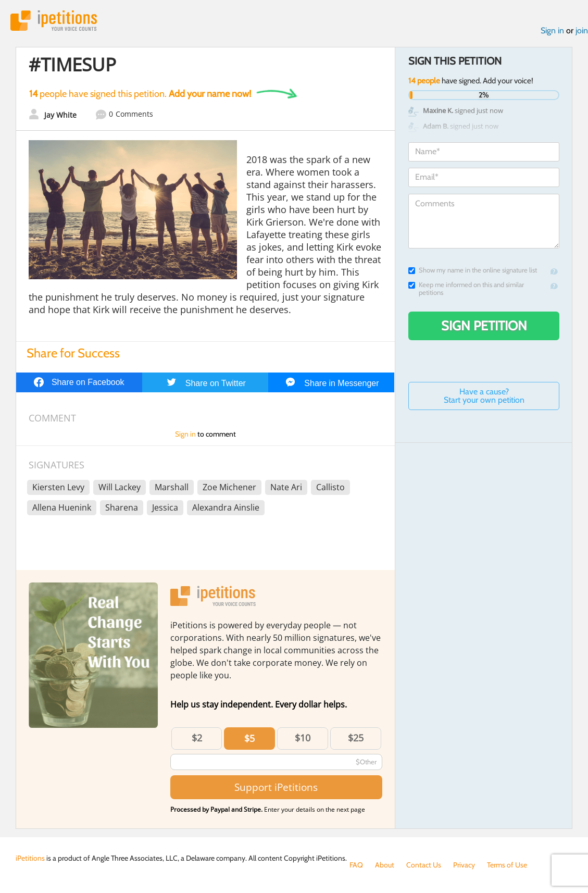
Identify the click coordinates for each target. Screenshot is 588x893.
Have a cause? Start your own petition (484, 396)
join (582, 30)
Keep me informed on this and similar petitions (466, 289)
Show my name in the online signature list (473, 270)
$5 (249, 738)
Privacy (464, 865)
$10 (303, 738)
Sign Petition (484, 326)
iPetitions (54, 21)
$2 (197, 738)
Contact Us (424, 865)
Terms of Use (507, 865)
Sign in (552, 30)
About (385, 865)
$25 (356, 738)
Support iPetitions (276, 787)
